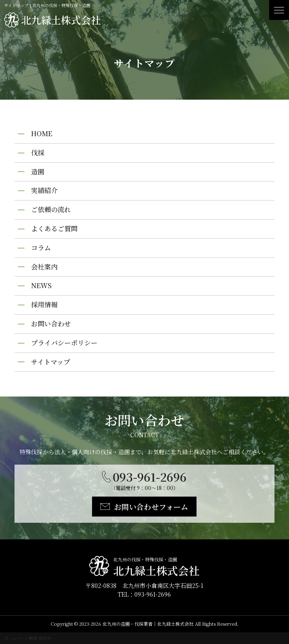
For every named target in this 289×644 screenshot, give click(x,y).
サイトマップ (51, 362)
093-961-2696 (150, 477)
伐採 (38, 153)
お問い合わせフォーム (151, 507)
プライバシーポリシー (64, 343)
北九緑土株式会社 (61, 20)
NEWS (41, 285)
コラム (41, 248)
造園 (38, 172)
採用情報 (44, 305)
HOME (42, 133)
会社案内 (44, 267)
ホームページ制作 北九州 (28, 638)
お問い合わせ (51, 324)
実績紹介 (44, 190)
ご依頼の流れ (51, 209)
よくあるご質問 (54, 229)
